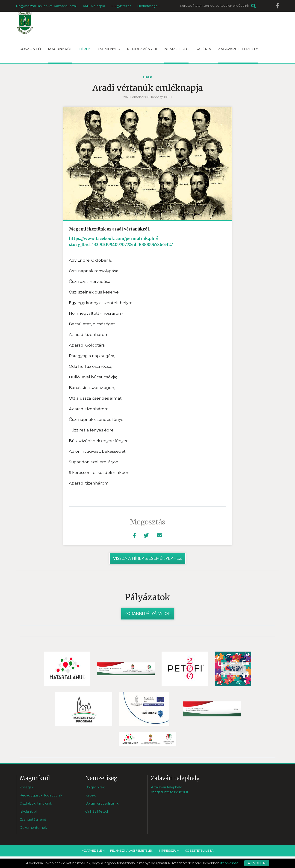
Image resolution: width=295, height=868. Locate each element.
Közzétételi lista (199, 850)
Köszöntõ (30, 49)
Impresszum (169, 850)
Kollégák (27, 787)
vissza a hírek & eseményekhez (147, 558)
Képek (90, 795)
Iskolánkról (28, 811)
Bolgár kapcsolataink (102, 803)
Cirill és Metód (97, 811)
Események (109, 49)
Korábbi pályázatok (148, 614)
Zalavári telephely (238, 55)
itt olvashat (229, 863)
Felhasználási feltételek (132, 850)
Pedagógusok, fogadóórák (41, 795)
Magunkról (60, 55)
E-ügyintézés (121, 6)
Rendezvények (142, 49)
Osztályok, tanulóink (36, 803)
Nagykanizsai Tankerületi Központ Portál (46, 6)
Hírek (85, 49)
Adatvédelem (93, 850)
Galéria (203, 49)
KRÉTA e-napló (94, 6)
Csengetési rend (33, 820)
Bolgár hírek (95, 787)
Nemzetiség (176, 55)
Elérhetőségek (148, 6)
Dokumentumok (33, 828)
